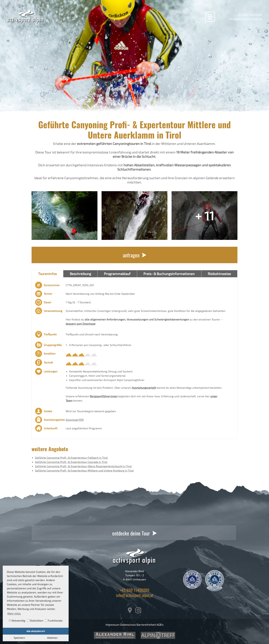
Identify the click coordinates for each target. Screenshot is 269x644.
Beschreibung (80, 274)
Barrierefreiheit (146, 625)
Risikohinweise (219, 274)
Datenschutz (128, 625)
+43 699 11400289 (250, 15)
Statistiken (35, 620)
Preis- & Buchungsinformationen (169, 274)
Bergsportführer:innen (104, 396)
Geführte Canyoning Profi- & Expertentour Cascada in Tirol (71, 462)
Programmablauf (117, 274)
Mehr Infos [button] (14, 613)
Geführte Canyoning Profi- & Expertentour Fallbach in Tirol (71, 458)
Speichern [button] (19, 638)
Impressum (112, 625)
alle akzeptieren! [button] (36, 631)
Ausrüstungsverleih (144, 388)
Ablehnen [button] (52, 638)
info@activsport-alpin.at (245, 19)
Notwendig (17, 620)
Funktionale (54, 620)
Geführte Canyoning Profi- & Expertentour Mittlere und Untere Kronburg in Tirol (84, 470)
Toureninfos (47, 274)
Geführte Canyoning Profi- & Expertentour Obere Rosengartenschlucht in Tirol (83, 466)
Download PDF (75, 420)
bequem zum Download (80, 324)
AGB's (160, 625)
